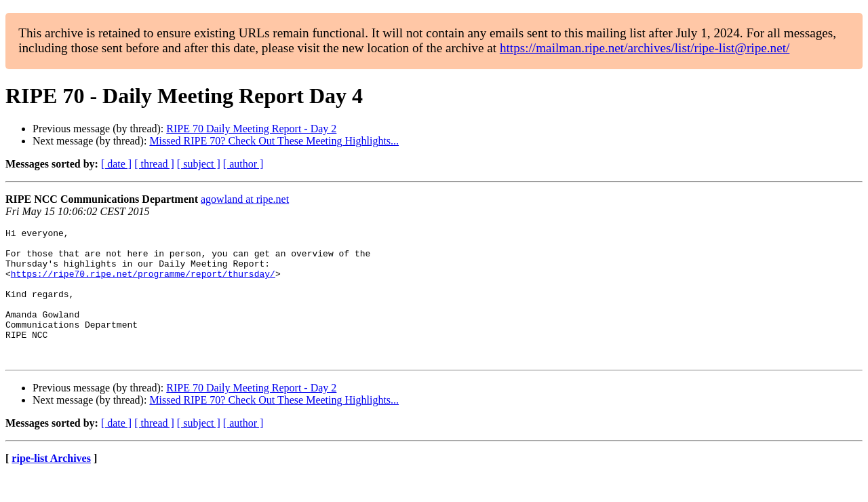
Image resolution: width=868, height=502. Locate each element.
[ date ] (116, 164)
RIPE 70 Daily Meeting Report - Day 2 (251, 129)
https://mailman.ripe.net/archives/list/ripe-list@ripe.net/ (645, 48)
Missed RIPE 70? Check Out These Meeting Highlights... (274, 141)
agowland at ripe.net (245, 199)
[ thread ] (154, 164)
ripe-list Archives (51, 485)
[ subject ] (199, 164)
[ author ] (243, 164)
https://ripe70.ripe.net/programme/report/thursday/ (143, 284)
